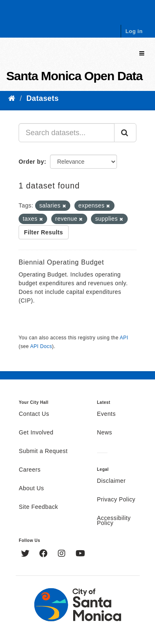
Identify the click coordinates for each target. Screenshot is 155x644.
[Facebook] (44, 554)
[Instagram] (63, 554)
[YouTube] (80, 554)
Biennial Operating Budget (61, 262)
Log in (134, 31)
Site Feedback (39, 507)
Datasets (43, 98)
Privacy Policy (116, 500)
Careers (30, 470)
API (124, 338)
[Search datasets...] (67, 133)
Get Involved (36, 433)
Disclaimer (112, 481)
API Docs (41, 346)
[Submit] (125, 133)
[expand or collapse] (142, 54)
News (105, 433)
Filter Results (44, 232)
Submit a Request (43, 451)
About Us (32, 489)
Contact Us (34, 414)
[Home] (12, 98)
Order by (31, 162)
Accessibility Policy (114, 521)
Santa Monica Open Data (74, 76)
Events (106, 414)
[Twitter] (26, 554)
